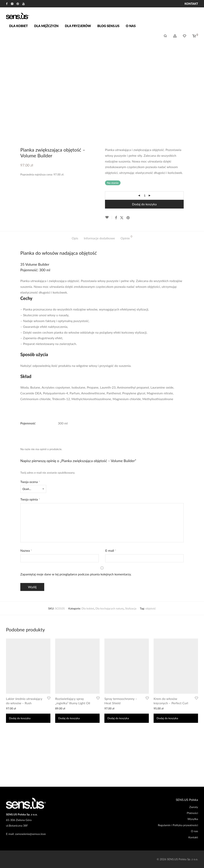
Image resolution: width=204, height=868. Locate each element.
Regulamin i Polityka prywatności (178, 825)
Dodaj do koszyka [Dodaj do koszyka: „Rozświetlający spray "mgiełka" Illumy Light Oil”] (69, 718)
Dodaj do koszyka (144, 204)
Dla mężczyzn (46, 26)
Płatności (192, 813)
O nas (131, 26)
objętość (151, 608)
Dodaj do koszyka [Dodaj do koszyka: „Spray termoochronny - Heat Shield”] (118, 718)
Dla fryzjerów (78, 26)
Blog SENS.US (108, 26)
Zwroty (194, 807)
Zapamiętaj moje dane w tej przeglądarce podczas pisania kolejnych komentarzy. (76, 574)
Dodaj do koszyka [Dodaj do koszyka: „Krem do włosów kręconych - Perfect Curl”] (167, 718)
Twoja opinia (30, 499)
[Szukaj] (165, 36)
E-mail (111, 550)
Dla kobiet (19, 26)
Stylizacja (131, 608)
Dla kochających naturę (110, 608)
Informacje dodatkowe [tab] (99, 238)
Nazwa (26, 550)
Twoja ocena (30, 482)
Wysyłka (193, 819)
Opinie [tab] (126, 238)
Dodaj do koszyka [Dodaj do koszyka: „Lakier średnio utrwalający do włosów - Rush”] (20, 718)
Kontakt (191, 4)
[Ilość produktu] (145, 196)
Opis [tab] (75, 238)
